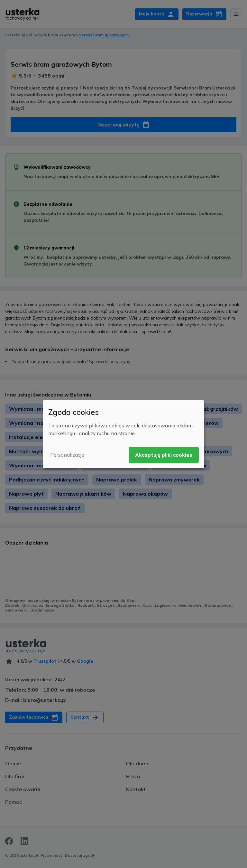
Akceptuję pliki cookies (164, 455)
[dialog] (123, 434)
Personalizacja (67, 455)
